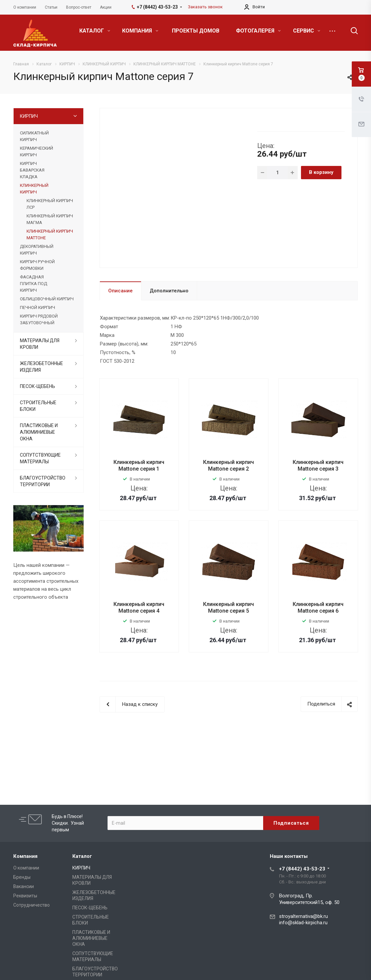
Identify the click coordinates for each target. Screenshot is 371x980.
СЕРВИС (307, 31)
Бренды (22, 877)
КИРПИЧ (29, 116)
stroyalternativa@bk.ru (303, 916)
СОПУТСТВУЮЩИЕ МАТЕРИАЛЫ (40, 458)
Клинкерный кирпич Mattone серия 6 (318, 607)
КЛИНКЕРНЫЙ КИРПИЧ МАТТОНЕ (50, 234)
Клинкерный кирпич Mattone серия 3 (318, 465)
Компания (25, 856)
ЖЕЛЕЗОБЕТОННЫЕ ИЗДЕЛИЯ (41, 367)
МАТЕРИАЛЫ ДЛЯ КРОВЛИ (40, 344)
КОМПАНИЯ (140, 31)
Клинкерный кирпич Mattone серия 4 (139, 607)
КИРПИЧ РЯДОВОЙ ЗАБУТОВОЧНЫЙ (39, 319)
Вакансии (24, 886)
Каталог (82, 856)
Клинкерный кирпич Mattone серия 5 (228, 607)
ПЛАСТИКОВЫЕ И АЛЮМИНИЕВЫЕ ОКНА (39, 432)
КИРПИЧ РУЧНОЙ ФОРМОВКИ (37, 265)
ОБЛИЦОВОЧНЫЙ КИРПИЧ (47, 299)
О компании (26, 868)
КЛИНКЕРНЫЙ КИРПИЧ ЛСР (50, 204)
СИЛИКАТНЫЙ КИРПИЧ (34, 136)
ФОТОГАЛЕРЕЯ (258, 31)
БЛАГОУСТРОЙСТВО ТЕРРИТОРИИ (43, 481)
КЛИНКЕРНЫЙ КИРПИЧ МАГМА (50, 219)
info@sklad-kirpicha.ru (303, 923)
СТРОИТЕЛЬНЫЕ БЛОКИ (38, 406)
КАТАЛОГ (95, 31)
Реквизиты (25, 896)
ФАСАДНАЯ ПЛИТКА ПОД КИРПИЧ (34, 284)
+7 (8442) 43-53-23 (302, 869)
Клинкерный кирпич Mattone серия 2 (228, 465)
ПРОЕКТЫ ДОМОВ (196, 31)
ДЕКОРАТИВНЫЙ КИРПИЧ (37, 250)
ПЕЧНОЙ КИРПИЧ (37, 307)
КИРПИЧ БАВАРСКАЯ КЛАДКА (32, 170)
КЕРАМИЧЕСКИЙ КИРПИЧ (37, 151)
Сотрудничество (32, 905)
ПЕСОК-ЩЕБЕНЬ (37, 386)
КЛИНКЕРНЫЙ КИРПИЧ (34, 189)
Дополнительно (169, 291)
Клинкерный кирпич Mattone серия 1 (139, 465)
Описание (120, 291)
